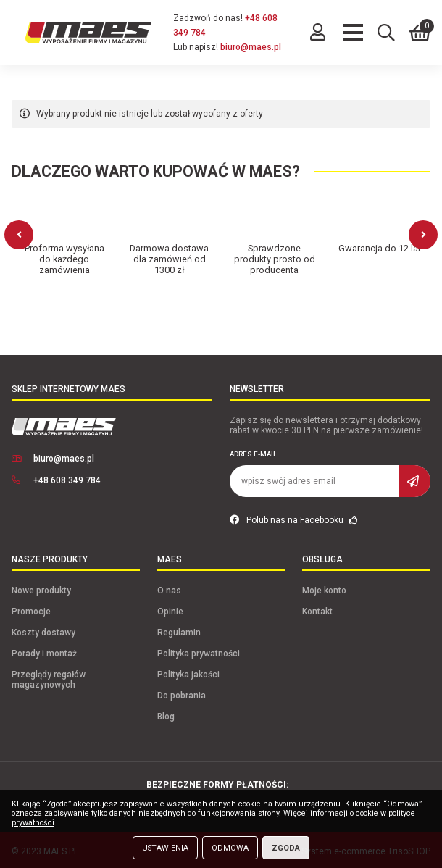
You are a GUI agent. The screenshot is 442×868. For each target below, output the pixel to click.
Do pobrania (182, 693)
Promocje (31, 609)
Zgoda (286, 848)
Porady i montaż (44, 651)
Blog (166, 714)
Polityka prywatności (199, 651)
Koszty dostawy (43, 630)
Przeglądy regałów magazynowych (49, 677)
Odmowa (230, 848)
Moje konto (324, 588)
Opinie (170, 609)
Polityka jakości (188, 672)
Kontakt (317, 609)
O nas (169, 588)
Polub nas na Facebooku (294, 517)
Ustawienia (165, 848)
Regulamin (179, 630)
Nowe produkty (41, 588)
